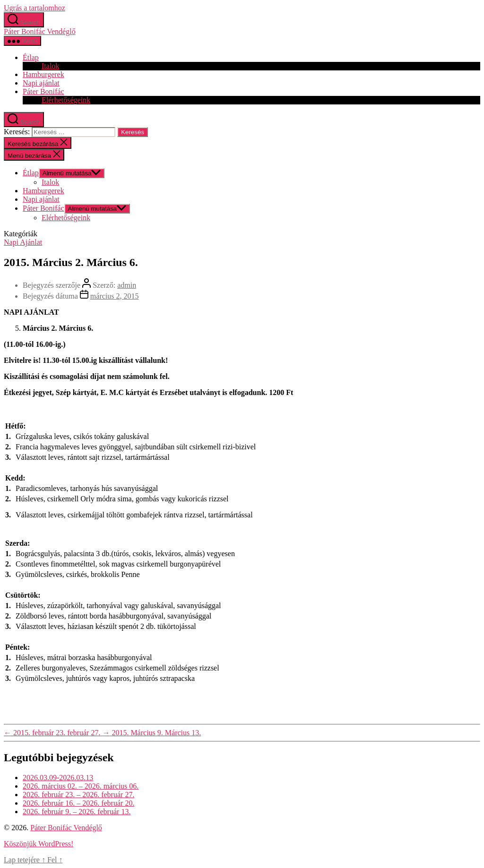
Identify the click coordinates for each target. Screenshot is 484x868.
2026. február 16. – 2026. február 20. (78, 803)
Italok (50, 66)
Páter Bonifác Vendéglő (40, 31)
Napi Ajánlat (23, 242)
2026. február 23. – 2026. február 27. (78, 795)
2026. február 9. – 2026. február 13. (77, 812)
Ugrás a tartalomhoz (35, 8)
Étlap (31, 57)
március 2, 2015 (115, 296)
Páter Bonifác (43, 91)
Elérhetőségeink (66, 100)
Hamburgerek (43, 74)
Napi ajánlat (41, 83)
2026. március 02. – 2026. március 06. (81, 786)
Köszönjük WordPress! (39, 844)
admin (127, 285)
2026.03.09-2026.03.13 (58, 778)
